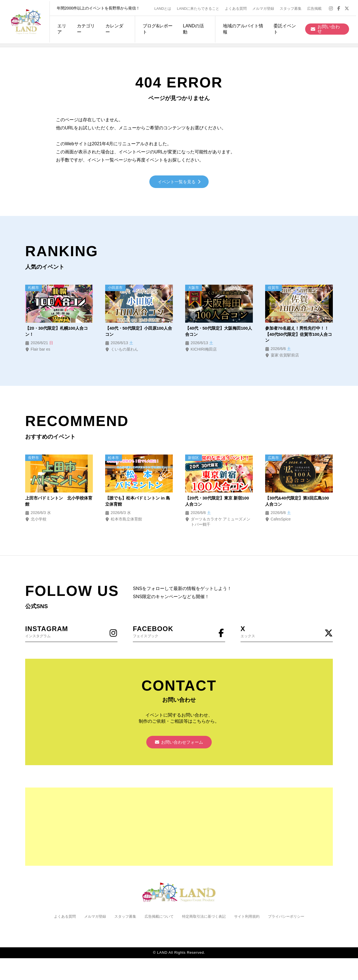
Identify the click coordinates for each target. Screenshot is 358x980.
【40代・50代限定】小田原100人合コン (138, 332)
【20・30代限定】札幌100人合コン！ (58, 332)
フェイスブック (179, 634)
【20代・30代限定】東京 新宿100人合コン (215, 503)
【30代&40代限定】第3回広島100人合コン (295, 503)
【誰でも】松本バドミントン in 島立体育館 (137, 503)
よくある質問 (238, 7)
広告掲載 (316, 7)
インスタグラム (71, 634)
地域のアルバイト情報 (243, 28)
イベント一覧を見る (179, 182)
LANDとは (165, 7)
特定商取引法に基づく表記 (205, 920)
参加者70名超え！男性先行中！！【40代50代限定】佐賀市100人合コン (299, 336)
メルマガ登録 (265, 7)
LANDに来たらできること (200, 7)
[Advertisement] (179, 831)
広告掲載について (157, 920)
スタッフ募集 (293, 7)
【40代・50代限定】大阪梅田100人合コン (218, 332)
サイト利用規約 (251, 920)
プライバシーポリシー (292, 920)
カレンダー (113, 28)
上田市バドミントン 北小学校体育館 (59, 503)
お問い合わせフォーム (179, 746)
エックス (287, 634)
